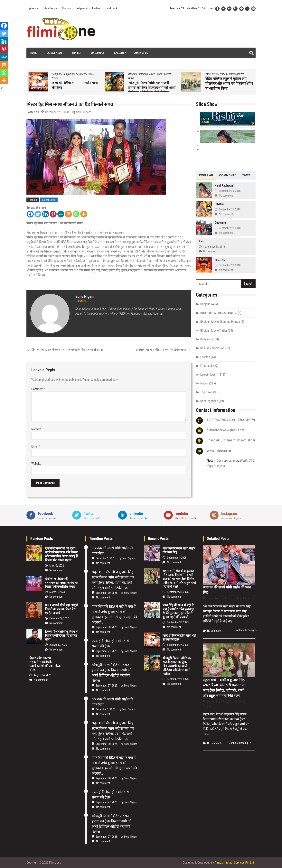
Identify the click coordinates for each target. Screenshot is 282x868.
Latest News (50, 8)
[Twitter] (38, 214)
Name (36, 429)
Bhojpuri (66, 8)
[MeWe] (61, 214)
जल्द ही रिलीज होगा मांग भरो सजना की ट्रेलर (179, 637)
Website (36, 464)
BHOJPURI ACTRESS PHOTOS (219, 313)
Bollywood (82, 8)
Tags (246, 175)
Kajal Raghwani (224, 185)
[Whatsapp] (76, 214)
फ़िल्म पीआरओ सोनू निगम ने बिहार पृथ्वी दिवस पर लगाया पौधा (61, 636)
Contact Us (141, 53)
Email (36, 446)
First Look (112, 8)
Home (34, 53)
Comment (38, 389)
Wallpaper (98, 53)
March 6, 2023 (57, 592)
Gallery (119, 53)
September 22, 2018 (230, 265)
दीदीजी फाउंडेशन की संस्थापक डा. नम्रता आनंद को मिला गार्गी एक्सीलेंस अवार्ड (61, 583)
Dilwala (219, 204)
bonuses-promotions (213, 348)
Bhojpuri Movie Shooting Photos (220, 322)
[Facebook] (30, 214)
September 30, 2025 (106, 593)
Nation (71, 74)
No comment (226, 196)
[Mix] (68, 214)
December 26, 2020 (57, 112)
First (202, 241)
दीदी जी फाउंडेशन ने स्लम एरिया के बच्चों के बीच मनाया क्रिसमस (67, 350)
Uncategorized (209, 401)
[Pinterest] (53, 214)
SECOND (220, 260)
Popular (206, 175)
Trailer (77, 53)
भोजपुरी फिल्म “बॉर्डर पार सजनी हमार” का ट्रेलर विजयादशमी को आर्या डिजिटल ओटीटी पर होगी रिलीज (228, 88)
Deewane (220, 223)
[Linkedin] (46, 214)
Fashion (97, 8)
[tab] (206, 175)
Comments (228, 175)
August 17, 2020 (58, 645)
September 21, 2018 (230, 209)
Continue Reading (244, 630)
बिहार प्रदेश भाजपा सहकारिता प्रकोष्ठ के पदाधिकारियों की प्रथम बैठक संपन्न (45, 664)
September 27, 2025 (106, 651)
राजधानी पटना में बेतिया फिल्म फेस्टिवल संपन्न (161, 350)
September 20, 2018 (230, 191)
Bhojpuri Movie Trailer (151, 74)
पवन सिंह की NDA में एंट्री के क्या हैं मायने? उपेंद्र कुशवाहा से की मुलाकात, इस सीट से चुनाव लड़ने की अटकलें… (76, 83)
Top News (32, 8)
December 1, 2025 (105, 558)
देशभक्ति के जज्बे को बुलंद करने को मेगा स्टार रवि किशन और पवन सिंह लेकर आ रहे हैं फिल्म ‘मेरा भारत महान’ (61, 554)
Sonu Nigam (84, 112)
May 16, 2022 (57, 566)
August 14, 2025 (42, 675)
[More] (84, 214)
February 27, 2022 (59, 618)
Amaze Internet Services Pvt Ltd (234, 863)
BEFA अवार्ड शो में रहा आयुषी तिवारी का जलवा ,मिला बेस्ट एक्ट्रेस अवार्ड (61, 609)
